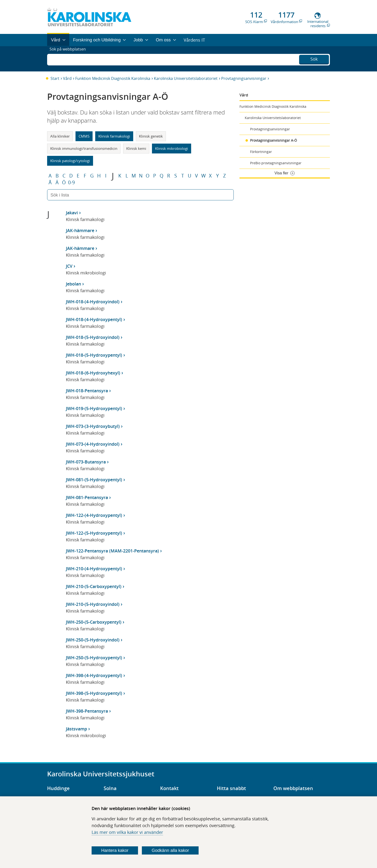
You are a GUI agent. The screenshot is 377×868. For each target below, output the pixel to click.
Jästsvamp (76, 729)
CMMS (84, 136)
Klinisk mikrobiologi (172, 148)
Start (55, 78)
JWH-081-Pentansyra (87, 497)
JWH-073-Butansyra (86, 462)
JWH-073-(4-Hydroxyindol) (93, 444)
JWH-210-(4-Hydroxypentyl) (94, 569)
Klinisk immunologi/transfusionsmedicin (84, 148)
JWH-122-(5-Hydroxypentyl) (94, 533)
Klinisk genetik (151, 136)
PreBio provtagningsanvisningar (276, 163)
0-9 (71, 183)
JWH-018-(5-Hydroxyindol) (93, 337)
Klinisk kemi (136, 148)
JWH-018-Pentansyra (87, 391)
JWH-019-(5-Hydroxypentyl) (94, 408)
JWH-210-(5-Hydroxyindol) (93, 604)
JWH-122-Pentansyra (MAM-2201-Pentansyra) (112, 551)
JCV (69, 266)
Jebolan (73, 284)
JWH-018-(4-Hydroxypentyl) (94, 319)
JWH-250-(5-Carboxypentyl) (94, 622)
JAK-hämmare (80, 230)
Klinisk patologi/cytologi (70, 161)
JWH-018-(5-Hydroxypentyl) (94, 355)
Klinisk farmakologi (114, 136)
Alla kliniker (60, 136)
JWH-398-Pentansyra (87, 711)
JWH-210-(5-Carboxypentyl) (94, 586)
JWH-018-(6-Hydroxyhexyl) (93, 373)
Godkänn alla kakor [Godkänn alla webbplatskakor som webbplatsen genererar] (170, 850)
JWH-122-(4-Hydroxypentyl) (94, 515)
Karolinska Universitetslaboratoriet (186, 78)
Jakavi (72, 213)
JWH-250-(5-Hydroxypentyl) (94, 658)
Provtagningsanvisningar (244, 78)
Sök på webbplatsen (70, 59)
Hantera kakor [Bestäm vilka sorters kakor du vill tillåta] (115, 850)
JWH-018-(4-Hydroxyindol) (93, 302)
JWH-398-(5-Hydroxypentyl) (94, 693)
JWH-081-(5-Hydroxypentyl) (94, 480)
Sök (314, 58)
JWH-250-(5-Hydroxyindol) (93, 640)
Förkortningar (261, 152)
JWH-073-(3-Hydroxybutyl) (93, 426)
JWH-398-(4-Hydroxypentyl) (94, 675)
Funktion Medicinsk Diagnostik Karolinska (113, 78)
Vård (67, 78)
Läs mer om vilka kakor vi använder (127, 832)
